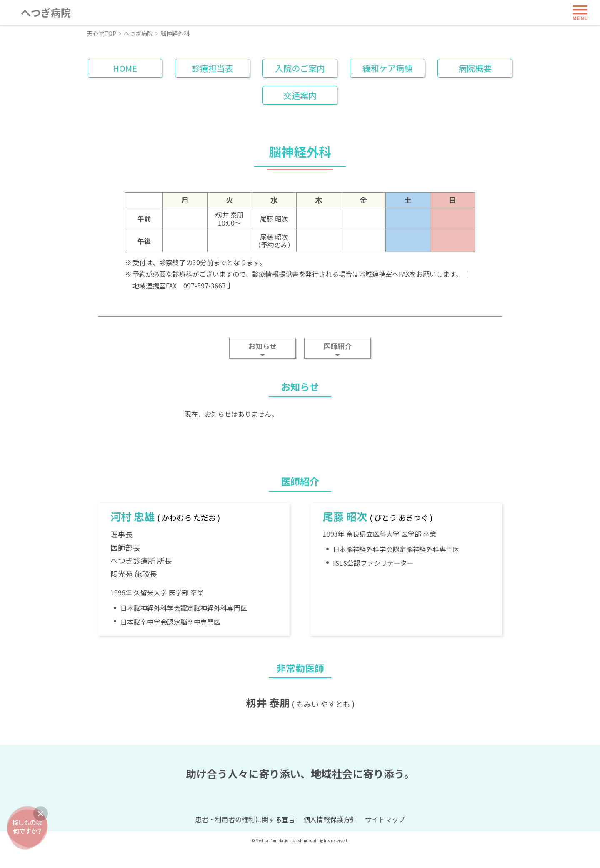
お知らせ (262, 346)
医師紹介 (337, 346)
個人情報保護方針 (330, 838)
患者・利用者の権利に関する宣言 (245, 838)
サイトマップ (385, 838)
